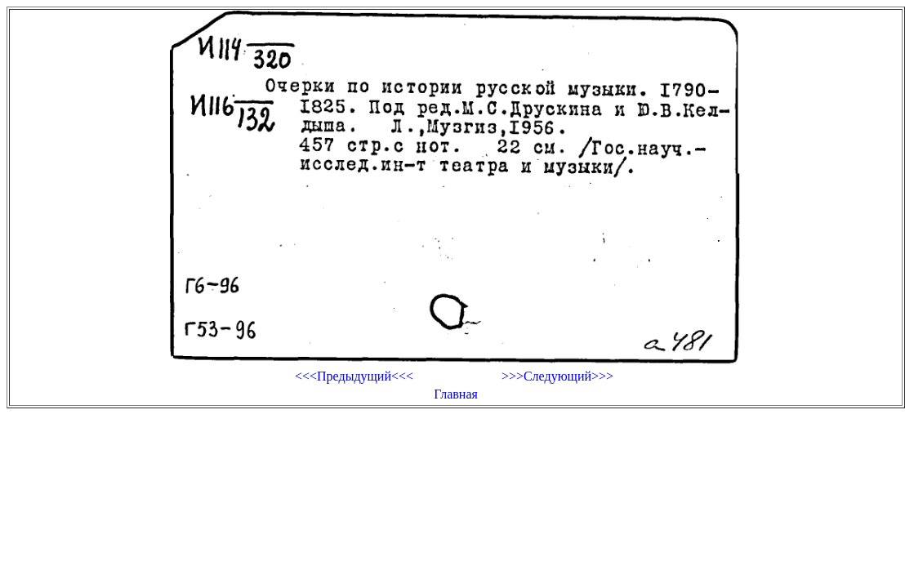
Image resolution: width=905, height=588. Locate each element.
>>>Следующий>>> (557, 376)
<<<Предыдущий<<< (354, 376)
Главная (456, 394)
